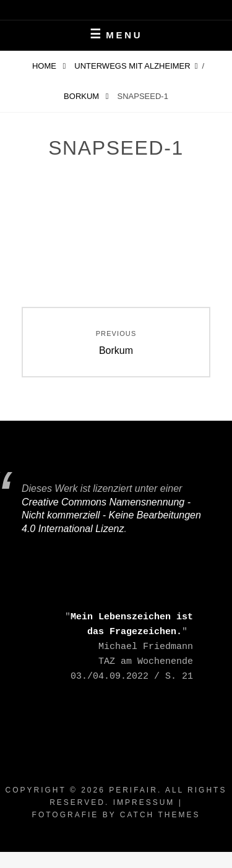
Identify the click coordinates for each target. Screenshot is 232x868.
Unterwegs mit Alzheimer (132, 66)
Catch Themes (160, 815)
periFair (133, 790)
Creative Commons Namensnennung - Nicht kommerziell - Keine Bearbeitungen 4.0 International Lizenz (111, 515)
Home (45, 66)
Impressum (144, 802)
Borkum (83, 96)
